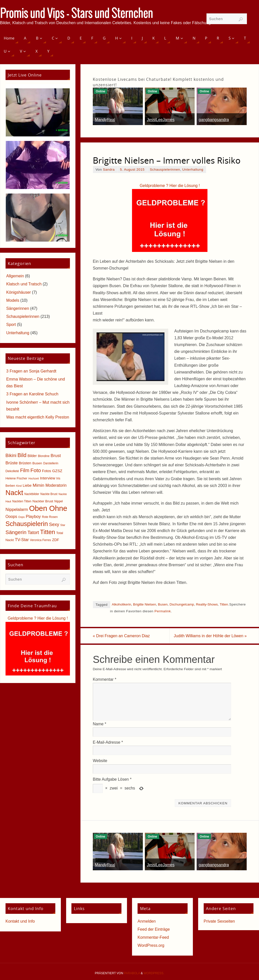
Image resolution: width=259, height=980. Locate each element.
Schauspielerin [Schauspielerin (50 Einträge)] (27, 524)
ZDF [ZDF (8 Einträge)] (56, 540)
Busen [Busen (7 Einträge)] (37, 463)
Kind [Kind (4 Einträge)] (19, 486)
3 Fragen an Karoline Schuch (32, 394)
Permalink (163, 611)
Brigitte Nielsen (144, 604)
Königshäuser (19, 292)
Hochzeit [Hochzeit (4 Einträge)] (34, 478)
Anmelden (147, 921)
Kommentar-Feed (153, 937)
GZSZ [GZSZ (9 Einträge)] (57, 471)
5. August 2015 (132, 169)
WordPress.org (151, 945)
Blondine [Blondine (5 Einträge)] (44, 456)
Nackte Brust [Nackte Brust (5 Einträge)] (49, 494)
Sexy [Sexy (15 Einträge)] (54, 524)
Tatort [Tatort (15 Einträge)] (33, 533)
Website (100, 761)
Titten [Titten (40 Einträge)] (48, 532)
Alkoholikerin (121, 604)
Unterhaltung (193, 169)
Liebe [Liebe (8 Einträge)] (27, 485)
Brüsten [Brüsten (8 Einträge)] (25, 463)
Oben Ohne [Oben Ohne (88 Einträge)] (48, 508)
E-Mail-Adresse (108, 742)
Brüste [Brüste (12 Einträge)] (12, 463)
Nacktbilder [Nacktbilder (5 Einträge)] (32, 494)
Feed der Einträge (154, 929)
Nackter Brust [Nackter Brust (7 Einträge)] (43, 501)
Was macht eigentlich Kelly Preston (38, 417)
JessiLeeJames (161, 120)
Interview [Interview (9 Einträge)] (48, 478)
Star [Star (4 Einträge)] (63, 525)
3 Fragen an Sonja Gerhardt (31, 371)
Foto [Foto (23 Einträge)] (36, 470)
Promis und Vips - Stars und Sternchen (76, 14)
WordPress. (154, 973)
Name (99, 724)
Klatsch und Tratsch (24, 284)
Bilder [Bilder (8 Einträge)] (32, 456)
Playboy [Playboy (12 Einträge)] (33, 517)
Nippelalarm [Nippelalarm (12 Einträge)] (17, 510)
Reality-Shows (207, 604)
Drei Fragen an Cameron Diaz (121, 636)
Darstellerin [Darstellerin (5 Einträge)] (51, 463)
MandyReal (105, 120)
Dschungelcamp (182, 604)
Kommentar (104, 679)
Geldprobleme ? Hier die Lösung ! (170, 186)
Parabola (132, 973)
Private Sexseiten (219, 921)
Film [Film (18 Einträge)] (25, 470)
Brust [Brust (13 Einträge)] (56, 456)
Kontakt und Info (20, 921)
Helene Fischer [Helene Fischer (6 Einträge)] (16, 478)
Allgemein (15, 276)
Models (13, 300)
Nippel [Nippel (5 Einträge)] (59, 501)
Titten (224, 604)
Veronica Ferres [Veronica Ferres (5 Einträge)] (40, 540)
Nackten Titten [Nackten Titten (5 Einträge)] (22, 501)
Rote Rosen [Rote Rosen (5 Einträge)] (50, 517)
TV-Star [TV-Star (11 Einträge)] (22, 540)
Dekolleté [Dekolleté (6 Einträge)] (12, 471)
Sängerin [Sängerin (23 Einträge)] (16, 532)
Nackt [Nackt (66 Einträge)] (14, 493)
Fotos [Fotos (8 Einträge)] (47, 471)
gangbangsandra (214, 120)
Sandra (109, 169)
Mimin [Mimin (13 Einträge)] (38, 485)
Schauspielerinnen (165, 169)
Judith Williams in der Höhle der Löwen (210, 636)
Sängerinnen (18, 308)
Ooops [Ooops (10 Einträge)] (11, 517)
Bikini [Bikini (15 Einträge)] (11, 456)
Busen (163, 604)
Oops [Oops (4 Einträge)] (21, 517)
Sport (11, 325)
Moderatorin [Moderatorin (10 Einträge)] (56, 485)
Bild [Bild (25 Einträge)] (22, 455)
